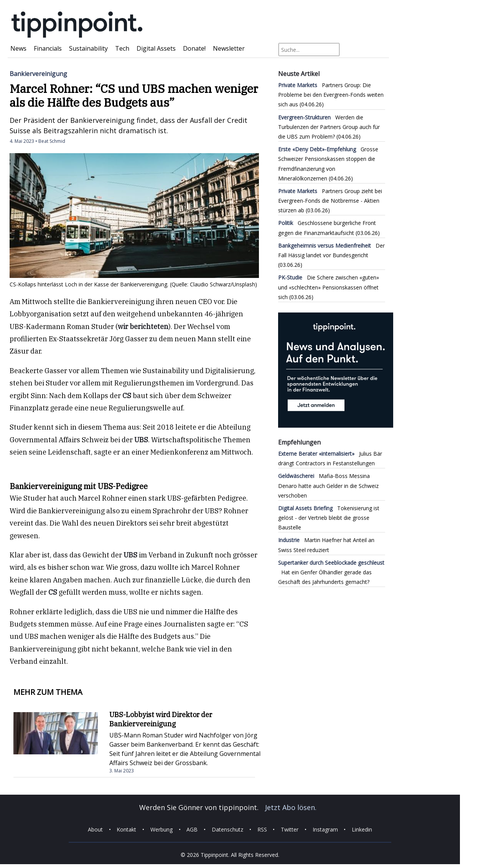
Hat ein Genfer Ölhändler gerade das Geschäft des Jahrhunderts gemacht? (331, 572)
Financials (48, 48)
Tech (122, 48)
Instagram (325, 829)
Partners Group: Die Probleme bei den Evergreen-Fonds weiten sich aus (331, 95)
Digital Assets (156, 48)
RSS (262, 829)
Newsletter (229, 48)
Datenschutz (227, 829)
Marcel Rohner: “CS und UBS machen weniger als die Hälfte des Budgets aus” (134, 95)
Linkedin (362, 829)
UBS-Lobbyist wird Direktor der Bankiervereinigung (161, 719)
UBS (141, 440)
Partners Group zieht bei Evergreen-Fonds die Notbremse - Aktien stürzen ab (330, 201)
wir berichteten (143, 327)
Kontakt (126, 829)
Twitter (290, 829)
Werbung (161, 829)
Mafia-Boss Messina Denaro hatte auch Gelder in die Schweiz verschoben (328, 485)
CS (127, 396)
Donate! (194, 48)
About (95, 829)
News (18, 48)
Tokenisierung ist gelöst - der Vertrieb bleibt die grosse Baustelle (329, 518)
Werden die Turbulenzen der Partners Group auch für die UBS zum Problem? (329, 127)
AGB (192, 829)
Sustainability (88, 48)
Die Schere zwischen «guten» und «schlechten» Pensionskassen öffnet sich (329, 287)
